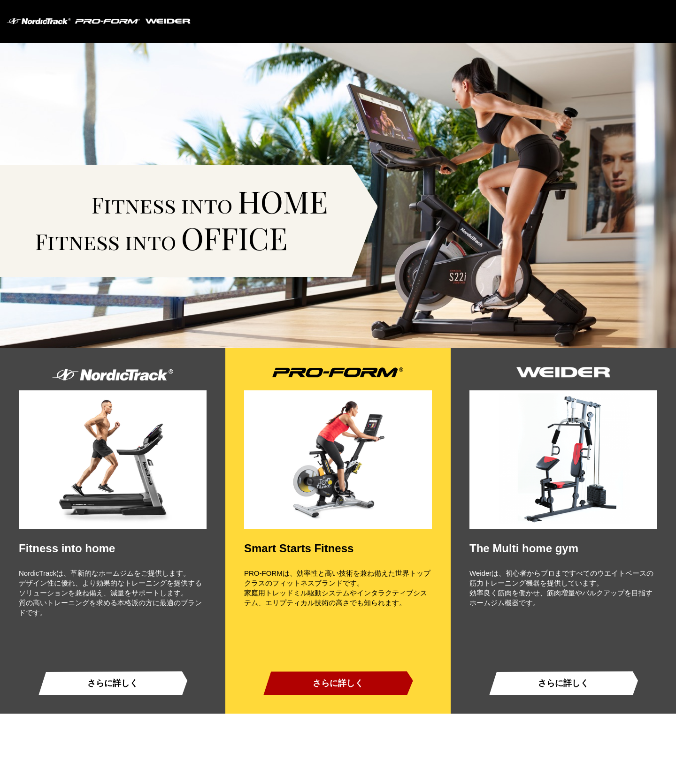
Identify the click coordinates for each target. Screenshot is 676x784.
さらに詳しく (113, 683)
